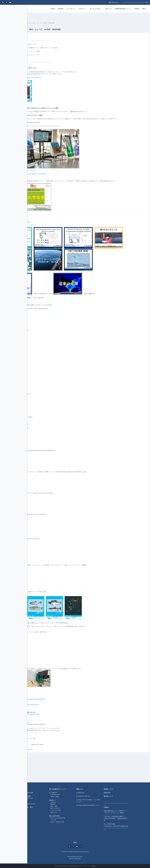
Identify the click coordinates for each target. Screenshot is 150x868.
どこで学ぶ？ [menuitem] (71, 9)
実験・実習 (66, 806)
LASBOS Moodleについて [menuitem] (122, 9)
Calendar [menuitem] (61, 9)
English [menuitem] (137, 9)
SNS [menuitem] (144, 9)
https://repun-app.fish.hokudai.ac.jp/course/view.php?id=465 (50, 734)
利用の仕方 (119, 793)
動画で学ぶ (66, 812)
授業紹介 (65, 804)
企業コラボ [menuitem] (108, 9)
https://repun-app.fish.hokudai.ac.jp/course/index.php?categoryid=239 (53, 719)
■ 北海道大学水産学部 (95, 796)
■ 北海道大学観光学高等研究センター (100, 805)
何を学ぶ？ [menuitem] (82, 9)
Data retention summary (87, 857)
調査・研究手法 (67, 808)
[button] (114, 2)
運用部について (121, 789)
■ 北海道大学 (92, 793)
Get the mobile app (87, 859)
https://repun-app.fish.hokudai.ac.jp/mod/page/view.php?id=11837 (52, 68)
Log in (147, 2)
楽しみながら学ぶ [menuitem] (95, 9)
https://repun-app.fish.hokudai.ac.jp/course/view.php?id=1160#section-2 (53, 170)
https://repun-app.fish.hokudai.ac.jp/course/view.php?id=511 (50, 725)
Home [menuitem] (53, 9)
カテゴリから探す (68, 810)
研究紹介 (65, 802)
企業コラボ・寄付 (39, 807)
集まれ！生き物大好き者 (70, 818)
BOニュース (36, 17)
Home (36, 789)
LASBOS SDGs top (40, 798)
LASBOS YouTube (40, 793)
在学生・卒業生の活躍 (69, 822)
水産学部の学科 (67, 795)
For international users (41, 804)
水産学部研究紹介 (55, 318)
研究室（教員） (67, 797)
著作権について (121, 796)
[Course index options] (25, 8)
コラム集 (65, 820)
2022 (43, 17)
